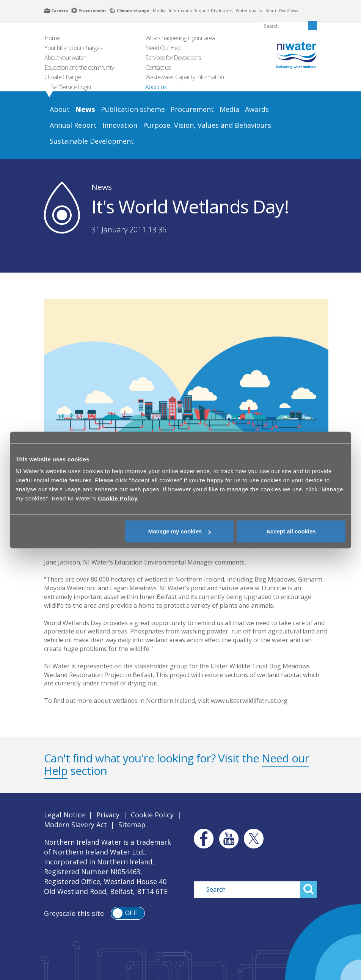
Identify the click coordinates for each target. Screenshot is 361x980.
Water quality (249, 11)
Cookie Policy (152, 815)
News (102, 187)
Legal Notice (64, 815)
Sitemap (132, 825)
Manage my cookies (180, 531)
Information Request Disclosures (201, 11)
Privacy (108, 815)
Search (308, 889)
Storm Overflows (282, 11)
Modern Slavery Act (75, 825)
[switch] (128, 913)
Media (159, 11)
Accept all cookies (291, 531)
